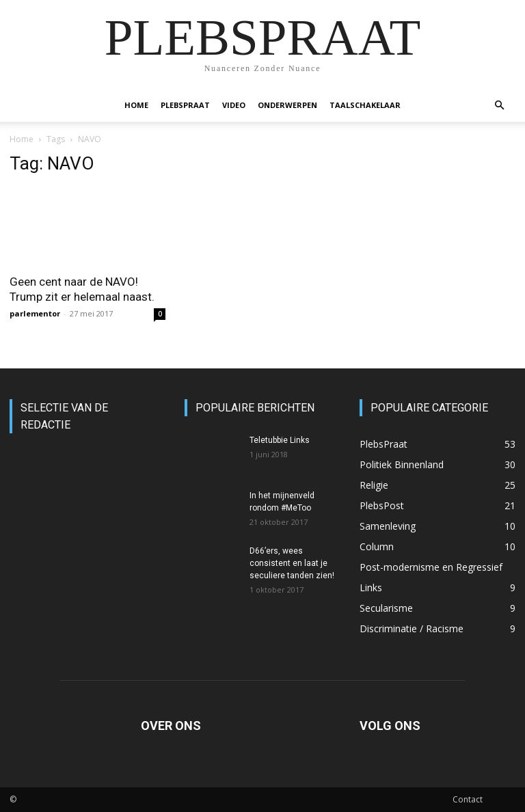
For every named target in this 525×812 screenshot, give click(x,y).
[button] (499, 106)
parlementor (35, 313)
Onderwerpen (287, 105)
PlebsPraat (185, 105)
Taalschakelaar (365, 105)
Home (136, 105)
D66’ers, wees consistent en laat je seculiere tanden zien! (292, 563)
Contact (468, 799)
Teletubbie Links (280, 440)
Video (234, 105)
